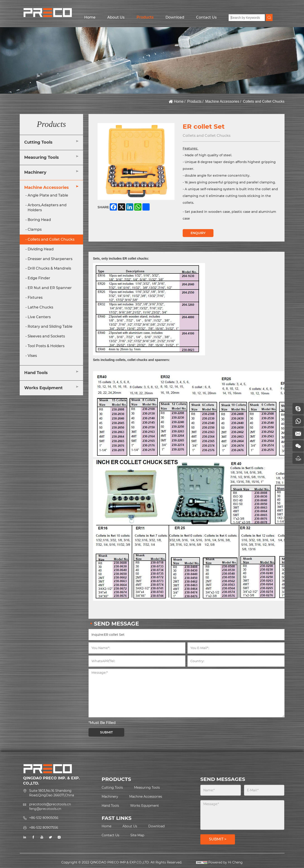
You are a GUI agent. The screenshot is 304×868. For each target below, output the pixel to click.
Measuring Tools (42, 157)
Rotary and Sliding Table (50, 326)
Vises (32, 356)
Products (145, 17)
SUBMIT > (218, 839)
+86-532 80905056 (44, 818)
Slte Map (137, 835)
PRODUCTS (116, 779)
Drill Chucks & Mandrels (49, 268)
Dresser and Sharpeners (50, 259)
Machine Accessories (222, 101)
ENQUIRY (198, 233)
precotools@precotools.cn (50, 804)
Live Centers (39, 317)
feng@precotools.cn (45, 809)
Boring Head (39, 220)
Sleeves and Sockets (46, 336)
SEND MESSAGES (223, 779)
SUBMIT (106, 732)
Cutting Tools (38, 142)
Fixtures (35, 298)
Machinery (35, 172)
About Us (116, 17)
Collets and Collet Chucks (264, 101)
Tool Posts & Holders (46, 346)
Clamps (35, 229)
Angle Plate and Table (48, 195)
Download (175, 17)
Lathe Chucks (40, 307)
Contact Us (206, 17)
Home (90, 17)
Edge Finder (39, 278)
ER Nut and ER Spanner (50, 288)
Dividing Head (41, 249)
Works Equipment (43, 388)
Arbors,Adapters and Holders (47, 208)
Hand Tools (36, 373)
